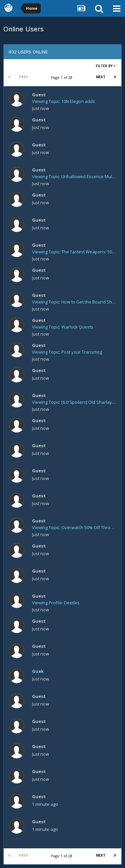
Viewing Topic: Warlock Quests (63, 327)
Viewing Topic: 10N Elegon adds (63, 101)
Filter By (106, 66)
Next (101, 77)
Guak (38, 671)
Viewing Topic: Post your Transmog (67, 352)
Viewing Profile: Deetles (56, 603)
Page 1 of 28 (63, 77)
